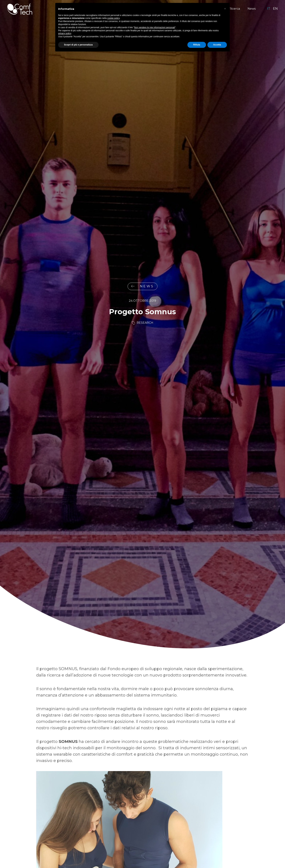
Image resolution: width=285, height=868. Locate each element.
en (275, 9)
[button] (225, 822)
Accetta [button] (217, 858)
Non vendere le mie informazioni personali (154, 841)
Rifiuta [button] (197, 858)
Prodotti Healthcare (119, 9)
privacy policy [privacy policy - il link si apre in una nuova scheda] (65, 847)
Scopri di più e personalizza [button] (78, 858)
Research (145, 323)
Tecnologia (214, 9)
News (252, 9)
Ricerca (235, 9)
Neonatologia (151, 9)
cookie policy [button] (113, 832)
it (269, 9)
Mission (92, 9)
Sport (173, 9)
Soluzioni (191, 9)
